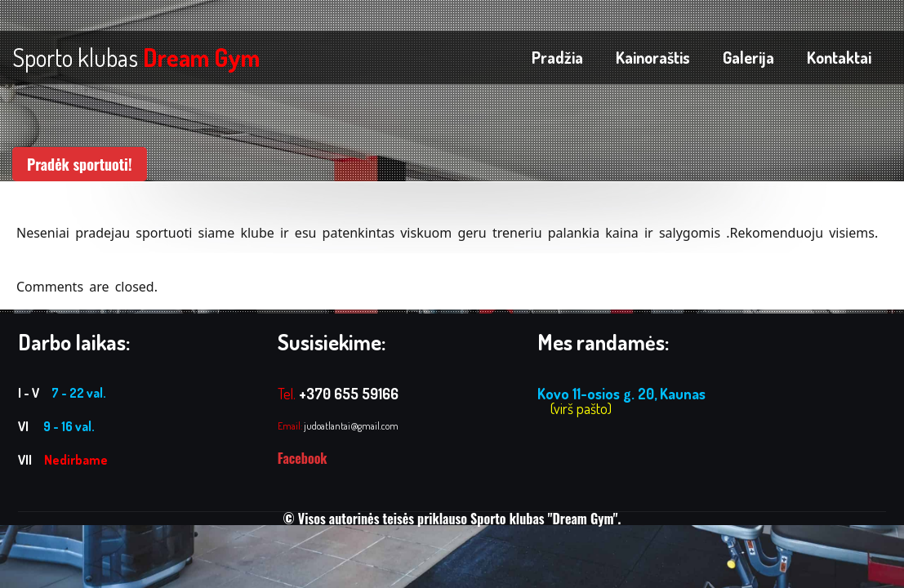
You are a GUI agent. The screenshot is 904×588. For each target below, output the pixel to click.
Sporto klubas (136, 57)
